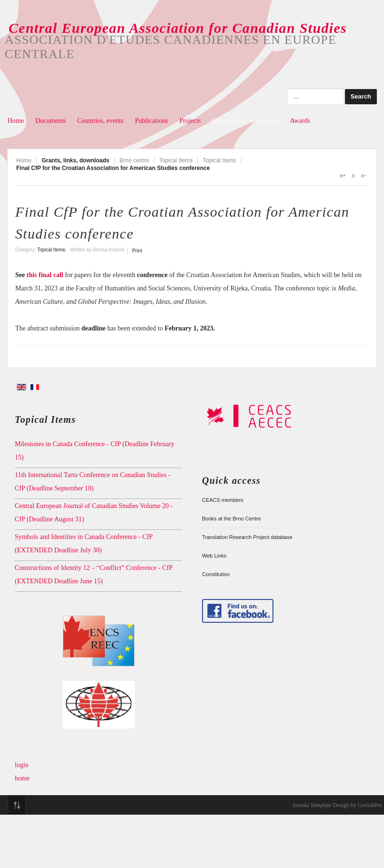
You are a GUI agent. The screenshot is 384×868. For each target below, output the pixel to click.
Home (16, 121)
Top (17, 805)
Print (137, 251)
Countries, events (100, 121)
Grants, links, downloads (246, 121)
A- (364, 176)
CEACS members (223, 500)
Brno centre (134, 160)
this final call (46, 275)
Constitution (216, 574)
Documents (51, 121)
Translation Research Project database (247, 537)
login (22, 765)
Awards (300, 121)
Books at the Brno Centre (232, 519)
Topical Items (176, 160)
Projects (190, 121)
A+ (343, 176)
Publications (151, 121)
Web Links (214, 556)
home (22, 778)
